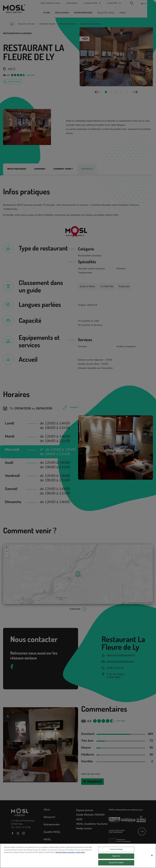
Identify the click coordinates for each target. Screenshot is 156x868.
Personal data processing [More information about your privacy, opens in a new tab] (65, 856)
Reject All (116, 859)
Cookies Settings (116, 853)
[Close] (152, 859)
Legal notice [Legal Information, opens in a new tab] (80, 856)
